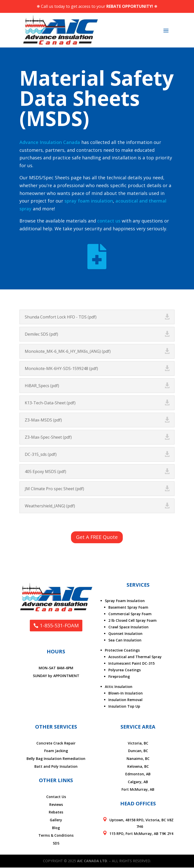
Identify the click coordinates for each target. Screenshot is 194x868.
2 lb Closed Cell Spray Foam (132, 621)
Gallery (56, 820)
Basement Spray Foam (128, 608)
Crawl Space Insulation (128, 627)
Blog (56, 828)
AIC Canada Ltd (92, 862)
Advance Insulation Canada (50, 142)
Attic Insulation (119, 687)
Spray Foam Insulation (125, 601)
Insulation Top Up (124, 707)
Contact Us (56, 797)
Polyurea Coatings (125, 670)
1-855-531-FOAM (59, 626)
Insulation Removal (125, 700)
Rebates (56, 813)
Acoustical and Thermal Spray (135, 657)
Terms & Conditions (56, 836)
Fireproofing (119, 677)
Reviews (56, 805)
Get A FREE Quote (97, 538)
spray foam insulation (89, 201)
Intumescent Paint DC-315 (131, 664)
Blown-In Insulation (126, 694)
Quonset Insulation (125, 634)
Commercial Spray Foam (130, 614)
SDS (56, 844)
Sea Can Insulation (125, 641)
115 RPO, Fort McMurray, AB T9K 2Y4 (141, 834)
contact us (109, 221)
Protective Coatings (122, 651)
